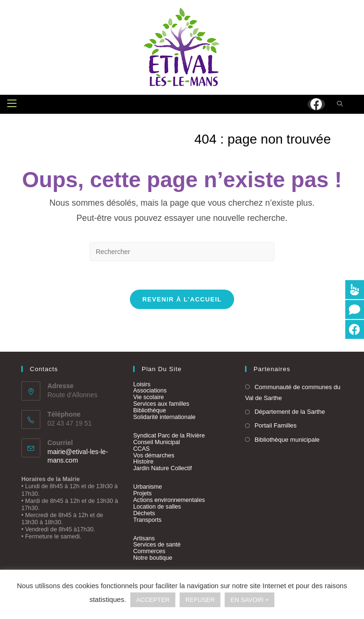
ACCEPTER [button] (153, 600)
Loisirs (142, 384)
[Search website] (340, 105)
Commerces (149, 552)
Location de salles (157, 507)
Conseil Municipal (157, 443)
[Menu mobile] (12, 104)
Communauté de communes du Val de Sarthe (293, 392)
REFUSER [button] (200, 600)
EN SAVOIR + (250, 600)
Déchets (144, 513)
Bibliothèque (150, 411)
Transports (147, 520)
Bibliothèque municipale (287, 440)
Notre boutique (153, 558)
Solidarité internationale (164, 418)
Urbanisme (148, 487)
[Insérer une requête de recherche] (182, 252)
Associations (150, 391)
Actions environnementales (169, 501)
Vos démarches (154, 455)
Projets (142, 494)
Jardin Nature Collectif (163, 469)
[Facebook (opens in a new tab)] (316, 104)
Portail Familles (276, 426)
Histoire (143, 462)
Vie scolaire (149, 398)
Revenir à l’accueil (182, 299)
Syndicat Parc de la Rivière (169, 436)
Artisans (144, 538)
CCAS (141, 449)
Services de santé (157, 545)
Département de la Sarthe (290, 412)
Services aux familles (161, 404)
